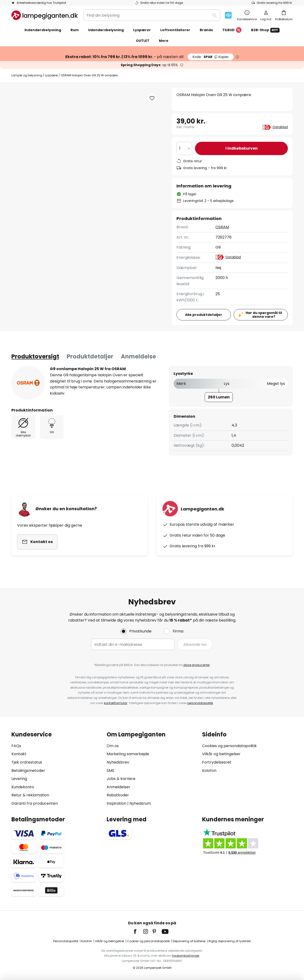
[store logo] (45, 15)
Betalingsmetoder (28, 771)
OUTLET (143, 41)
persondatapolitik (200, 703)
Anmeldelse (138, 356)
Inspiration (116, 803)
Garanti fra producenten (35, 803)
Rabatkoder (118, 795)
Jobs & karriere (121, 779)
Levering (19, 779)
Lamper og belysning (27, 75)
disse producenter (197, 665)
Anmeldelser (119, 787)
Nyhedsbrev (118, 762)
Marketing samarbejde (128, 754)
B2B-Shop (265, 30)
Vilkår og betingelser (221, 754)
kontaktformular (116, 703)
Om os (113, 746)
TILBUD (232, 30)
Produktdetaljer (90, 356)
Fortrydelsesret (217, 762)
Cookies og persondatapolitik (229, 746)
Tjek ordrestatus (27, 762)
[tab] (35, 357)
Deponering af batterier (189, 941)
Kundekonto (23, 787)
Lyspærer (51, 75)
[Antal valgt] (184, 148)
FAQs (16, 746)
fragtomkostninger (186, 956)
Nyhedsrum (140, 803)
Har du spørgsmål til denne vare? (264, 315)
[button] (152, 98)
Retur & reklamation (30, 795)
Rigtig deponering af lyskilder (230, 941)
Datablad (280, 127)
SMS (110, 771)
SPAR (211, 57)
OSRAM (222, 227)
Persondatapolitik (66, 941)
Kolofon (209, 771)
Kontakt (19, 754)
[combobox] (152, 15)
